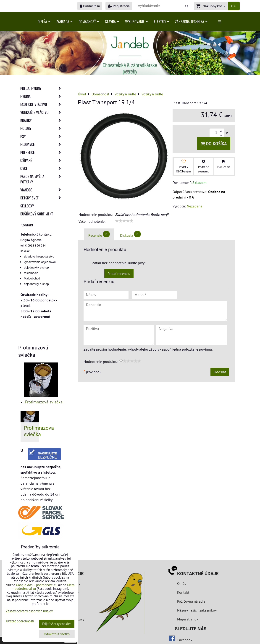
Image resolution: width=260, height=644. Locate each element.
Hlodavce (42, 144)
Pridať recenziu (119, 274)
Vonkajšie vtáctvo (42, 112)
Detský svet (42, 198)
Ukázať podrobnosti (20, 621)
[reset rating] (121, 361)
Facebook (185, 640)
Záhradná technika (191, 21)
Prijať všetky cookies (57, 624)
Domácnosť (89, 21)
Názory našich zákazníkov (197, 610)
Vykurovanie (137, 21)
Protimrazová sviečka (44, 402)
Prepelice (42, 152)
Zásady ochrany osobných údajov (29, 611)
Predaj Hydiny (42, 88)
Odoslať (220, 372)
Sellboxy (27, 206)
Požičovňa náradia (191, 601)
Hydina (42, 96)
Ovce (42, 168)
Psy (42, 136)
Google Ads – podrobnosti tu (37, 585)
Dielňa (44, 21)
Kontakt (183, 592)
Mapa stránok (188, 619)
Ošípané (42, 160)
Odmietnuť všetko (57, 634)
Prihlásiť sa (90, 6)
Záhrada (64, 21)
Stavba (112, 21)
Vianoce (42, 190)
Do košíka (214, 144)
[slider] (124, 221)
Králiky (42, 120)
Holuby (42, 128)
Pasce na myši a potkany (42, 179)
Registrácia (119, 6)
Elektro (162, 21)
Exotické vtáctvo (42, 104)
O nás (182, 583)
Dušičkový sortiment (37, 214)
